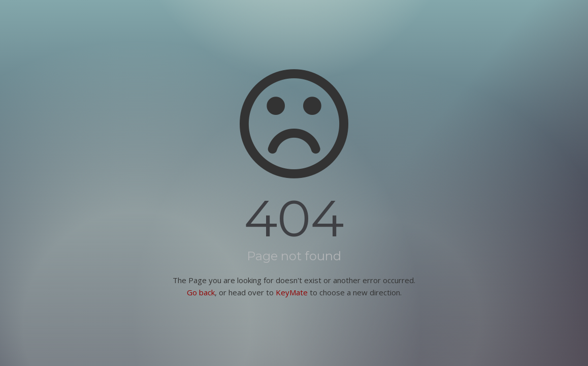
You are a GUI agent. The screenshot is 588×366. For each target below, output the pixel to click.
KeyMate (292, 292)
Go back (201, 292)
